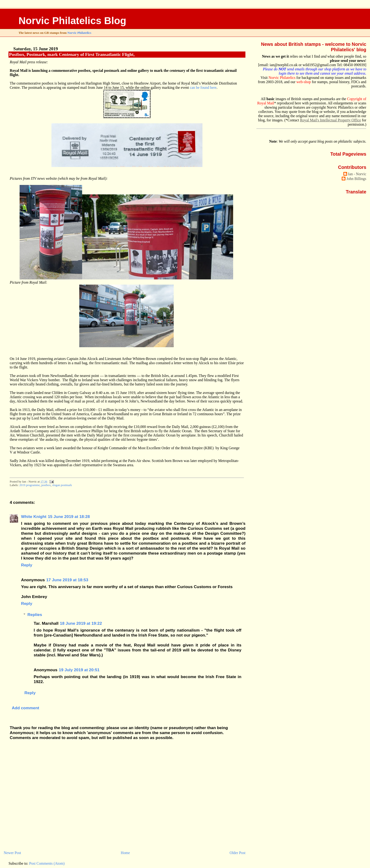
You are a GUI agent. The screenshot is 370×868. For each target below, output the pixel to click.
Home (125, 853)
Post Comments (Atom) (47, 863)
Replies (35, 615)
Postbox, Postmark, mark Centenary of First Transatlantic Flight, (72, 54)
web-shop (304, 82)
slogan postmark (62, 485)
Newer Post (12, 853)
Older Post (238, 853)
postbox (46, 485)
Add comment (25, 708)
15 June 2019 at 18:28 (69, 517)
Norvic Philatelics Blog (72, 21)
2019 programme (30, 485)
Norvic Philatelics (79, 33)
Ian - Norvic (357, 174)
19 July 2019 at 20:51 (79, 670)
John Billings (356, 179)
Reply (27, 565)
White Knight (34, 517)
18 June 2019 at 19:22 (81, 623)
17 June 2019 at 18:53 (67, 580)
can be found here (203, 88)
